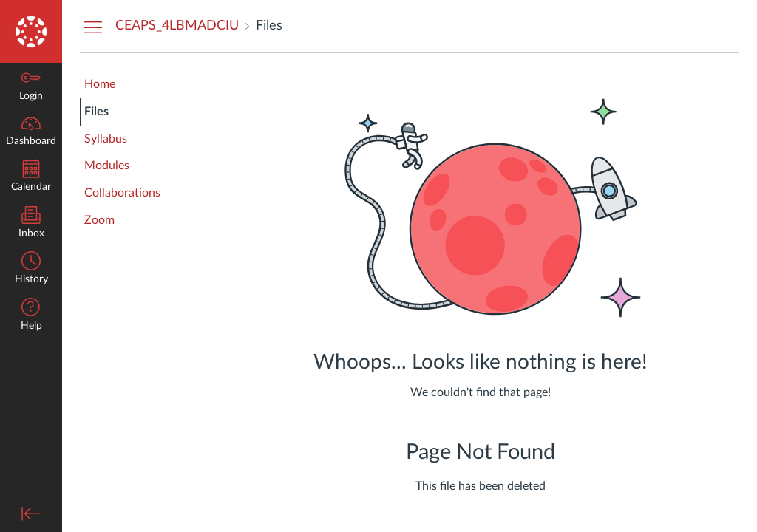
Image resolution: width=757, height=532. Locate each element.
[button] (31, 316)
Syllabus (106, 139)
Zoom (99, 220)
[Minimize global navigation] (31, 514)
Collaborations (122, 193)
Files (96, 112)
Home (100, 84)
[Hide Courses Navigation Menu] (93, 27)
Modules (107, 166)
